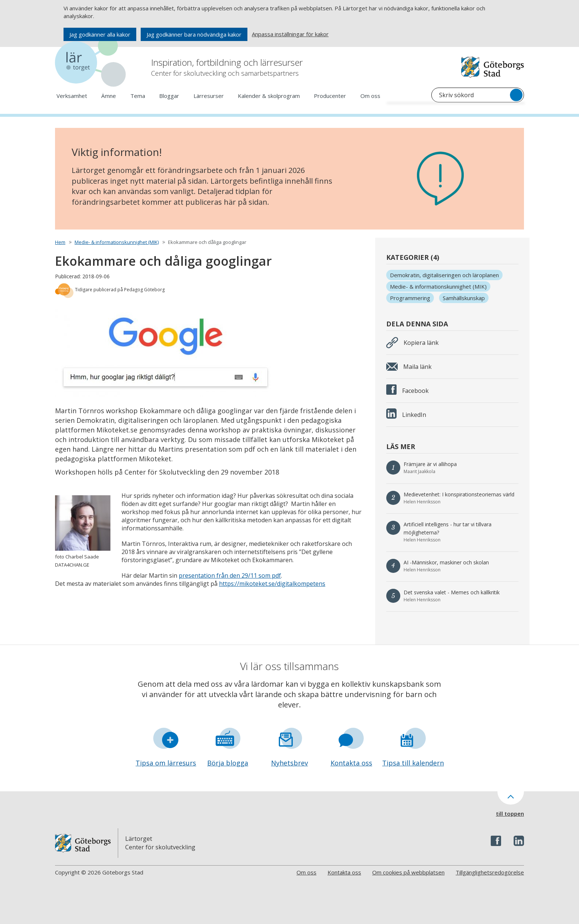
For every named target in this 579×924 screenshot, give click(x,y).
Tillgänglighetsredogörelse (490, 872)
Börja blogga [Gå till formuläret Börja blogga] (228, 763)
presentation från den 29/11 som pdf (230, 575)
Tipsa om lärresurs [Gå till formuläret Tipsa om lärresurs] (166, 763)
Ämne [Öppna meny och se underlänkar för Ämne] (109, 96)
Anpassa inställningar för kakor (290, 34)
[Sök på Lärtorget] (478, 95)
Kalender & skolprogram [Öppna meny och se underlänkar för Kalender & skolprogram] (269, 96)
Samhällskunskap (464, 298)
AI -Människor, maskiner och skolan (446, 562)
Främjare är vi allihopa (430, 464)
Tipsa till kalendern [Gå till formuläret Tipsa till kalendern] (413, 763)
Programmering (410, 298)
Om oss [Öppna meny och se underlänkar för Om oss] (370, 96)
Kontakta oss (344, 872)
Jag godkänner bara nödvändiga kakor (194, 34)
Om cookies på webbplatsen (408, 872)
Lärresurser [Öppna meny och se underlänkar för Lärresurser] (209, 96)
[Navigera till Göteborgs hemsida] (493, 67)
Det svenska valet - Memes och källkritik (452, 592)
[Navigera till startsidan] (92, 63)
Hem (60, 242)
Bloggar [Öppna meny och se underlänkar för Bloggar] (169, 96)
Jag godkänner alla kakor (100, 34)
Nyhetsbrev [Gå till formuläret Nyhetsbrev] (289, 763)
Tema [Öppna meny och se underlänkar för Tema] (138, 96)
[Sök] (516, 95)
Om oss (306, 872)
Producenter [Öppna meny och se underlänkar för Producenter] (330, 96)
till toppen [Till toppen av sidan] (510, 813)
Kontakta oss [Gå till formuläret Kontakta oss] (351, 763)
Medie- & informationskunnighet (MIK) (117, 242)
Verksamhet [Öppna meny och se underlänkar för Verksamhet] (72, 96)
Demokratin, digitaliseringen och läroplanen (444, 275)
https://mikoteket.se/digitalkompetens (272, 584)
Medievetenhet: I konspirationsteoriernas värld (459, 494)
